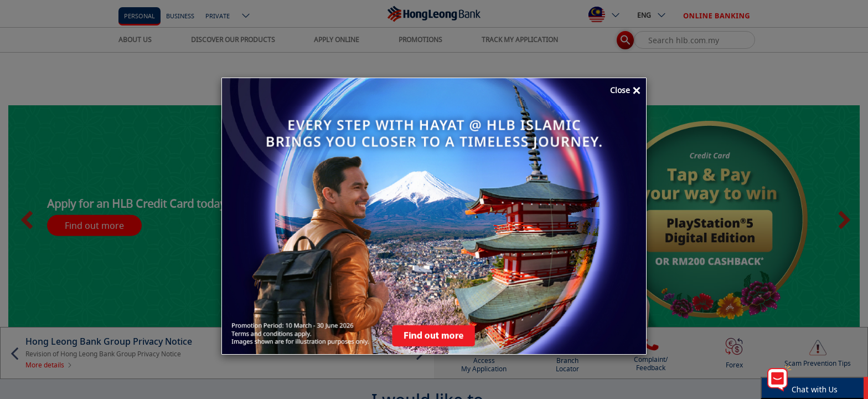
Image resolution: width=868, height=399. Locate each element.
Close (625, 91)
